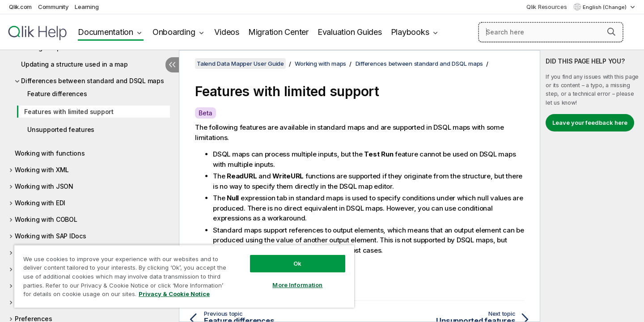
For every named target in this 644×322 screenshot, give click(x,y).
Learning (87, 7)
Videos (227, 32)
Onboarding (174, 32)
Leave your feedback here (590, 123)
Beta (205, 113)
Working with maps (320, 64)
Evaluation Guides (350, 32)
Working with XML (42, 170)
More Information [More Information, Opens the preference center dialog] (297, 285)
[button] (611, 32)
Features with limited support (69, 112)
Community (53, 7)
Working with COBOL (46, 219)
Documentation (106, 32)
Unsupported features (61, 129)
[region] (184, 276)
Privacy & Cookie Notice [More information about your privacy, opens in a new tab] (174, 294)
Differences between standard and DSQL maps (93, 81)
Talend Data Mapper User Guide (240, 64)
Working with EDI (40, 203)
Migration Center (278, 32)
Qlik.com (20, 7)
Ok (297, 263)
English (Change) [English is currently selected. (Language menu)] (605, 7)
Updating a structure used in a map (74, 64)
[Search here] (551, 32)
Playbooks (410, 32)
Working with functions (50, 153)
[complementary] (592, 186)
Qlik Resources (547, 7)
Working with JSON (44, 186)
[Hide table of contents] (172, 65)
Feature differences (57, 94)
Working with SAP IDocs (51, 236)
